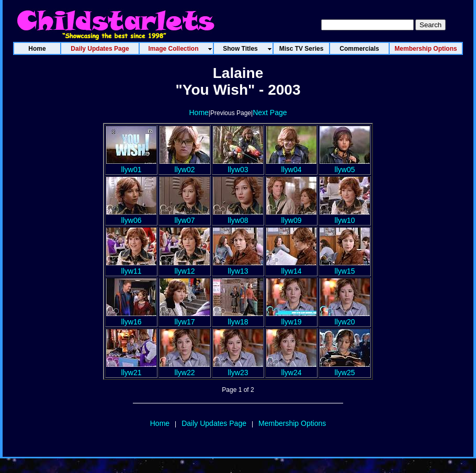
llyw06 (131, 216)
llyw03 (238, 165)
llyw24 (291, 368)
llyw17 (185, 318)
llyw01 (131, 165)
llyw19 (291, 318)
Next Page (270, 112)
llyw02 (185, 165)
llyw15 (345, 267)
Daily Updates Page (214, 423)
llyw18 (238, 318)
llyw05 (345, 165)
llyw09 (291, 216)
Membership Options (292, 423)
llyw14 (291, 267)
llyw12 (185, 267)
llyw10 (345, 216)
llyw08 (238, 216)
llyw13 (238, 267)
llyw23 (238, 368)
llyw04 (291, 165)
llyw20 (345, 318)
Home (199, 112)
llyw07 (185, 216)
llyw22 (185, 368)
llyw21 (131, 368)
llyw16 (131, 318)
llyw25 (345, 368)
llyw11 (131, 267)
